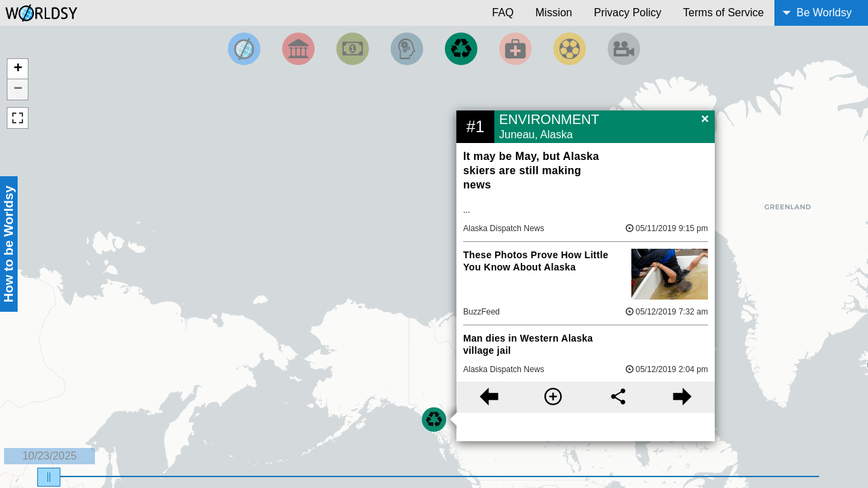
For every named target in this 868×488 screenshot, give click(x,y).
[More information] (553, 397)
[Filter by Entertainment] (624, 49)
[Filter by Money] (353, 49)
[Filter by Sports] (570, 49)
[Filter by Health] (515, 49)
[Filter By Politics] (298, 49)
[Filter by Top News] (244, 49)
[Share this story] (618, 397)
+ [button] (18, 69)
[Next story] (683, 397)
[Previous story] (489, 397)
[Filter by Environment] (461, 49)
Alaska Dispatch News (504, 228)
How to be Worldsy (8, 244)
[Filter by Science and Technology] (407, 49)
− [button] (18, 89)
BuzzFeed (481, 312)
